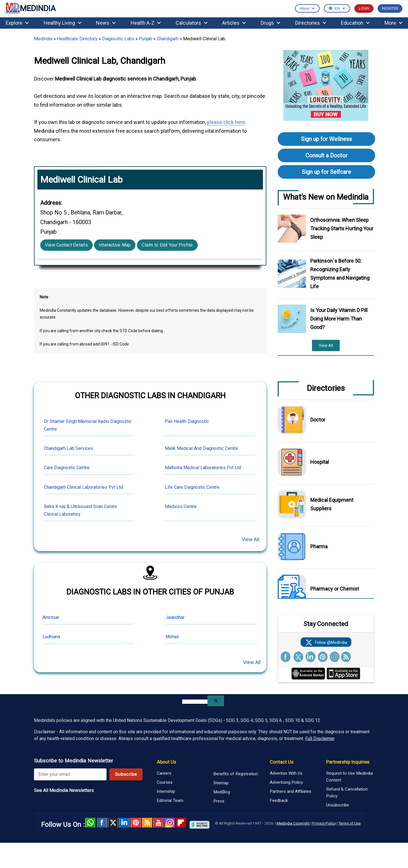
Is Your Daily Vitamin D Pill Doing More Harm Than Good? (339, 319)
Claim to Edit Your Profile (167, 245)
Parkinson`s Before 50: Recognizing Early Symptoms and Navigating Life (340, 274)
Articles (234, 23)
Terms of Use (349, 823)
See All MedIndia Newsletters (64, 790)
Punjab (145, 39)
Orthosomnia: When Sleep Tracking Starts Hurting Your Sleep (342, 228)
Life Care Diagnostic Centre (192, 487)
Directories (311, 23)
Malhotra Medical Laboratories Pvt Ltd (203, 468)
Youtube (158, 823)
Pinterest (136, 823)
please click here (226, 122)
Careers (164, 773)
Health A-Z (146, 23)
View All (250, 539)
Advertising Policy (286, 782)
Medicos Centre (181, 506)
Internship (166, 791)
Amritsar (51, 617)
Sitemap (221, 783)
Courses (165, 782)
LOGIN (364, 8)
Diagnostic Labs (118, 39)
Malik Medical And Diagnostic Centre (201, 448)
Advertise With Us (286, 773)
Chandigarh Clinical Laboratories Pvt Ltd (83, 487)
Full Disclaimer (320, 739)
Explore (17, 23)
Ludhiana (51, 637)
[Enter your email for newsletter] (70, 774)
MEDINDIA (31, 9)
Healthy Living (62, 23)
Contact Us (281, 762)
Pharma (319, 546)
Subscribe (126, 774)
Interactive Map (115, 245)
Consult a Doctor (327, 155)
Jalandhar (175, 617)
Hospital (320, 462)
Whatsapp (90, 823)
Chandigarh (168, 39)
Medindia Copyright (293, 823)
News (106, 23)
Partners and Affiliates (291, 791)
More (393, 23)
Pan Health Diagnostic (187, 421)
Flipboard (181, 823)
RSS (147, 823)
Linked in (124, 823)
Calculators (192, 23)
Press (219, 801)
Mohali (172, 637)
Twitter (113, 823)
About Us (166, 762)
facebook (102, 823)
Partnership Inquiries (348, 762)
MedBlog (222, 792)
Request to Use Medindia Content (349, 777)
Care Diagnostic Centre (67, 468)
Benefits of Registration (236, 774)
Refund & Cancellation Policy (347, 793)
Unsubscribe (338, 805)
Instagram (170, 823)
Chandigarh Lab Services (68, 448)
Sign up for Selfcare (326, 172)
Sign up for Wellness (326, 139)
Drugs (270, 23)
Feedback (279, 800)
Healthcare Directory (77, 39)
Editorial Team (170, 800)
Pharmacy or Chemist (335, 589)
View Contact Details (66, 245)
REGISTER (390, 8)
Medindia (43, 39)
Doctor (318, 420)
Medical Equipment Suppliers (332, 504)
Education (355, 23)
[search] (195, 702)
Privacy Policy (324, 823)
